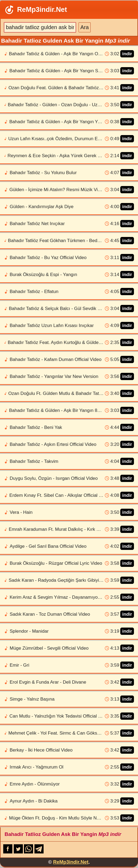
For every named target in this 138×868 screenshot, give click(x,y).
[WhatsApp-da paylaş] (29, 852)
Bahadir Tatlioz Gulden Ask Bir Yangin (63, 834)
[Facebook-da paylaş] (8, 852)
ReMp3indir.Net (36, 10)
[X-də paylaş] (19, 852)
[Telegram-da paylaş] (39, 852)
